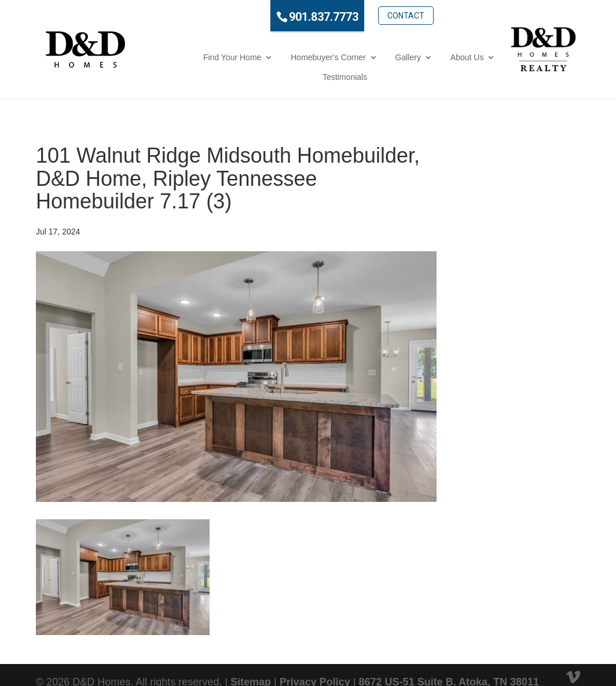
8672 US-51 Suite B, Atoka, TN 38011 (449, 662)
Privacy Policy (315, 662)
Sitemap (251, 662)
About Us (391, 57)
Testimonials (459, 57)
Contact (365, 16)
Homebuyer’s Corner (252, 57)
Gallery (332, 57)
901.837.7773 (284, 17)
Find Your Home (156, 57)
